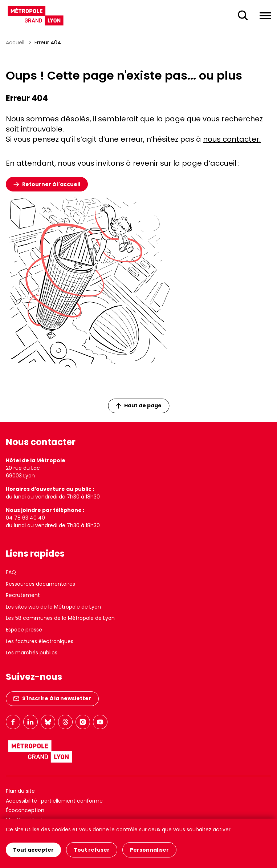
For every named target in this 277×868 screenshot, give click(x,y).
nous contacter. (232, 139)
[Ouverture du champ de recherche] (243, 16)
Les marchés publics (32, 653)
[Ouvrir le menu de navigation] (265, 15)
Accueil (15, 43)
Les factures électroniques (40, 641)
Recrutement (23, 595)
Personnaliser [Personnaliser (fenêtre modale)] (149, 850)
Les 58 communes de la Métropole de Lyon (60, 618)
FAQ (11, 572)
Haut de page (139, 405)
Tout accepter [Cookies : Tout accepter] (33, 850)
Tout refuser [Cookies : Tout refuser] (92, 850)
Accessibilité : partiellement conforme (54, 801)
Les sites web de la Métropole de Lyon (53, 607)
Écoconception (25, 810)
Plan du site (20, 791)
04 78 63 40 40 (25, 518)
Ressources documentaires (40, 584)
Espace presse (24, 630)
